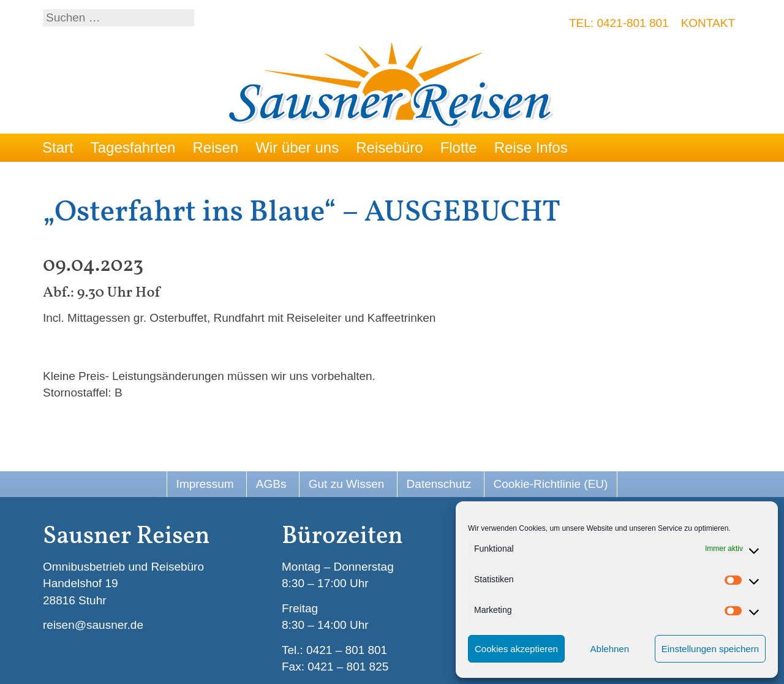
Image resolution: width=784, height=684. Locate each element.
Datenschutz (439, 484)
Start (58, 147)
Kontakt (708, 23)
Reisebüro (389, 147)
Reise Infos (531, 147)
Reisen (215, 147)
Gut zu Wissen (347, 484)
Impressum (205, 484)
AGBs (271, 484)
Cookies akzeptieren (516, 649)
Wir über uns (297, 147)
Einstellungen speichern (710, 649)
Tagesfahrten (133, 147)
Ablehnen (610, 649)
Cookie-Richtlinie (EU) (551, 484)
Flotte (459, 147)
